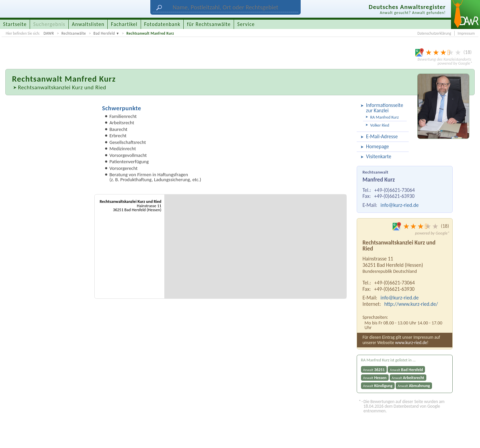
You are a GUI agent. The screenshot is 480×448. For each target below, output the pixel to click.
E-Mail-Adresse (382, 136)
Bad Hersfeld (104, 33)
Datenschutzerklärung (434, 33)
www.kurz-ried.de (411, 343)
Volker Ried (380, 125)
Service (246, 24)
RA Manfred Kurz (385, 117)
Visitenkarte (379, 156)
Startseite (15, 24)
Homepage (377, 146)
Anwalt (374, 370)
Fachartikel (124, 24)
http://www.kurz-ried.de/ (411, 304)
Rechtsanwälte (74, 33)
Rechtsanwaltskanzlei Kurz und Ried (62, 87)
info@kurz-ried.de (399, 205)
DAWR (49, 33)
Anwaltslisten (88, 24)
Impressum (466, 33)
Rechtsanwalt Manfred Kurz (150, 33)
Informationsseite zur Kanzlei (384, 108)
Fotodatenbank (162, 24)
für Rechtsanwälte (209, 24)
